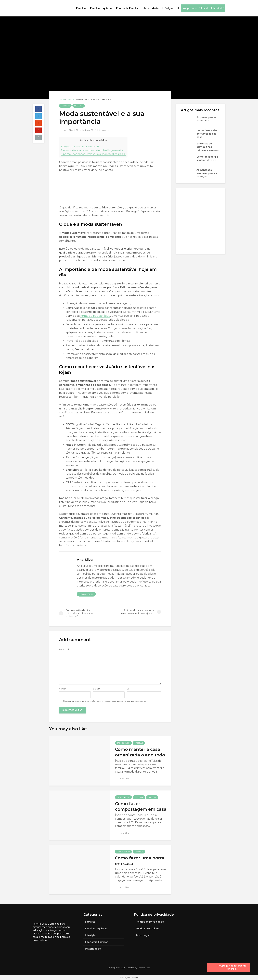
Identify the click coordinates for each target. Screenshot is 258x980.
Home (62, 99)
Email (97, 689)
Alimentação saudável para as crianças (207, 173)
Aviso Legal (143, 935)
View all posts (86, 594)
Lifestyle (168, 8)
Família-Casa (144, 968)
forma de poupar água (95, 316)
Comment (64, 649)
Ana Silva (66, 130)
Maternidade (151, 8)
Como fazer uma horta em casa (140, 861)
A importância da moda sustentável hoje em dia (92, 150)
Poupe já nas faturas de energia (232, 967)
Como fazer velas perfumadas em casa (207, 134)
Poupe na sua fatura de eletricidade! (203, 8)
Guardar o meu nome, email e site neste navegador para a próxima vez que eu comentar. (105, 701)
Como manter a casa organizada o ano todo (140, 752)
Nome (63, 689)
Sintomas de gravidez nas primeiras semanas (208, 147)
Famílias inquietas (101, 8)
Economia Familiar (128, 8)
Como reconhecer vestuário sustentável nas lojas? (93, 154)
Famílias (81, 8)
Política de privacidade (150, 922)
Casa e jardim (123, 743)
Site (129, 689)
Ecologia (65, 106)
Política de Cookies (147, 929)
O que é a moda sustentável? (80, 146)
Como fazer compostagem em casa (141, 806)
